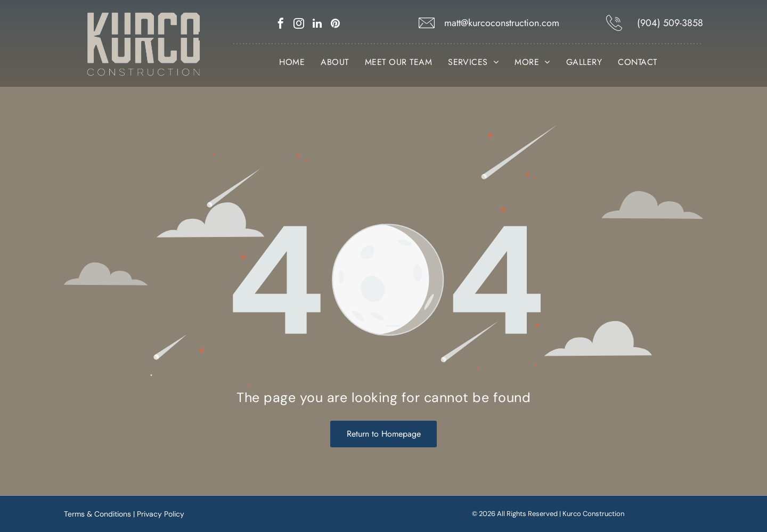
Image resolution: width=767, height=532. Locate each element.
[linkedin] (317, 25)
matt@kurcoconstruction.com (502, 23)
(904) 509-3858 (670, 23)
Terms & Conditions (97, 514)
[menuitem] (292, 62)
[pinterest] (335, 25)
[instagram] (299, 25)
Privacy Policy (161, 514)
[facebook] (281, 25)
